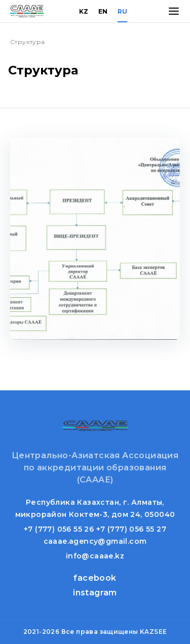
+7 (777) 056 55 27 (131, 529)
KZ (84, 11)
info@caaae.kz (95, 556)
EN (103, 11)
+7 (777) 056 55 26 (59, 529)
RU (122, 11)
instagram (95, 593)
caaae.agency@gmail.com (95, 541)
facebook (95, 578)
